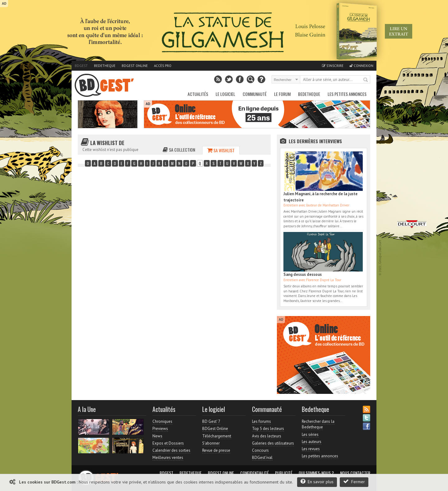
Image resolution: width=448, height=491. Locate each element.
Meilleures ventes (168, 458)
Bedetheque (105, 66)
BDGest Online (135, 66)
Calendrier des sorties (171, 450)
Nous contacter (355, 473)
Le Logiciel (225, 94)
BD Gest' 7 (211, 421)
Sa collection (179, 150)
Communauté (255, 94)
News (157, 436)
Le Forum (282, 94)
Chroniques (162, 421)
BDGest (81, 66)
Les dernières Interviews (315, 141)
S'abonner (211, 443)
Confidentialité (254, 473)
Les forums (261, 421)
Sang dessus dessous (303, 274)
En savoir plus (317, 482)
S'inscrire (333, 66)
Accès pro (163, 66)
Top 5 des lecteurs (268, 429)
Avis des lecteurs (267, 436)
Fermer (354, 482)
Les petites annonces (347, 94)
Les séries (310, 434)
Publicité (284, 473)
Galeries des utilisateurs (273, 443)
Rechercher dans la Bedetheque (318, 424)
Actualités (198, 94)
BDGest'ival (262, 458)
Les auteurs (312, 442)
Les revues (311, 449)
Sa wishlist (221, 150)
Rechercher (366, 80)
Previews (160, 429)
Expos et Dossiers (168, 443)
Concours (260, 450)
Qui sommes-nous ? (316, 473)
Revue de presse (216, 450)
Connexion (362, 66)
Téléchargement (217, 436)
